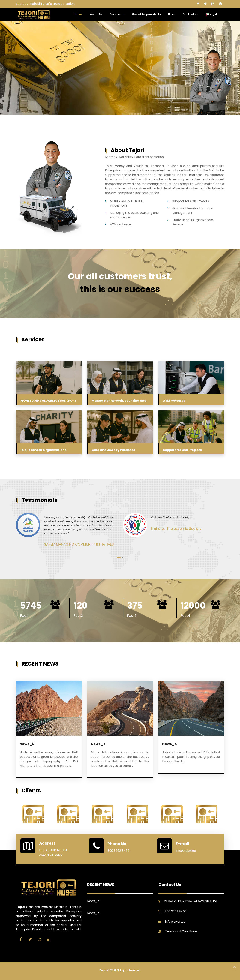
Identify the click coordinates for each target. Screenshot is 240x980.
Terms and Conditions (181, 931)
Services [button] (116, 14)
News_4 (169, 744)
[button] (119, 558)
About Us (96, 14)
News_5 (98, 744)
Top (234, 967)
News (172, 14)
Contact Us (190, 14)
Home (79, 14)
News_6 (27, 744)
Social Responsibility (147, 14)
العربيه (211, 14)
